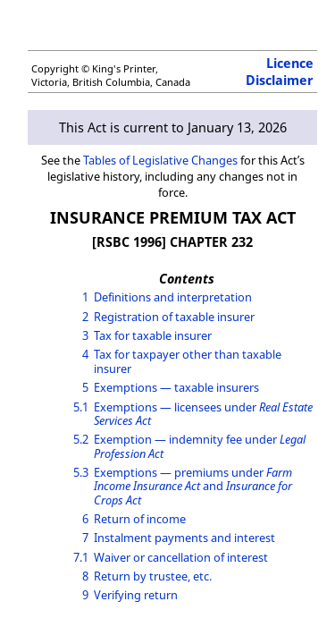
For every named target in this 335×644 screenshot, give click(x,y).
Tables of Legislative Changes (160, 160)
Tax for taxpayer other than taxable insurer (188, 361)
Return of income (140, 519)
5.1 (81, 407)
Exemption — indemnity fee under (200, 446)
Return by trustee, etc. (153, 576)
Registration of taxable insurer (174, 317)
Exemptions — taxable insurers (176, 387)
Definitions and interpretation (173, 297)
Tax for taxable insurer (153, 335)
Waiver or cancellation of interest (181, 557)
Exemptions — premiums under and (193, 486)
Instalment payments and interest (184, 538)
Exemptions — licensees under (203, 414)
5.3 (81, 472)
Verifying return (136, 595)
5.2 (81, 439)
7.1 (81, 557)
